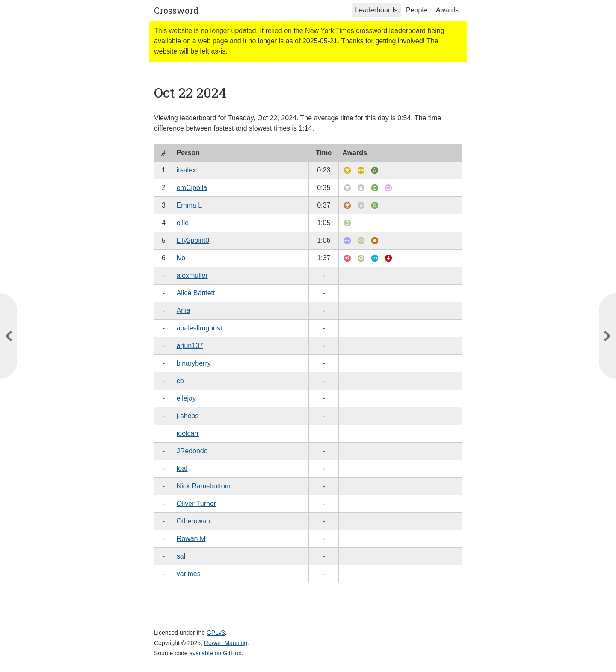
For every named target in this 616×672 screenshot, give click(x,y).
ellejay (186, 398)
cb (180, 381)
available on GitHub (216, 653)
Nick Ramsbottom (204, 486)
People (417, 10)
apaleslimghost (200, 328)
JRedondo (192, 451)
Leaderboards (376, 10)
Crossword (176, 10)
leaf (182, 468)
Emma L (190, 205)
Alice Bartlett (196, 293)
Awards (447, 10)
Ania (184, 311)
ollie (183, 223)
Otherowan (193, 521)
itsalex (186, 170)
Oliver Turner (196, 504)
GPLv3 (216, 633)
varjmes (189, 574)
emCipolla (192, 188)
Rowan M (191, 539)
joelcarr (188, 433)
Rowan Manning (226, 643)
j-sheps (188, 416)
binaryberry (194, 363)
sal (181, 556)
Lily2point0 (193, 240)
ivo (181, 258)
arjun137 (190, 346)
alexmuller (192, 275)
